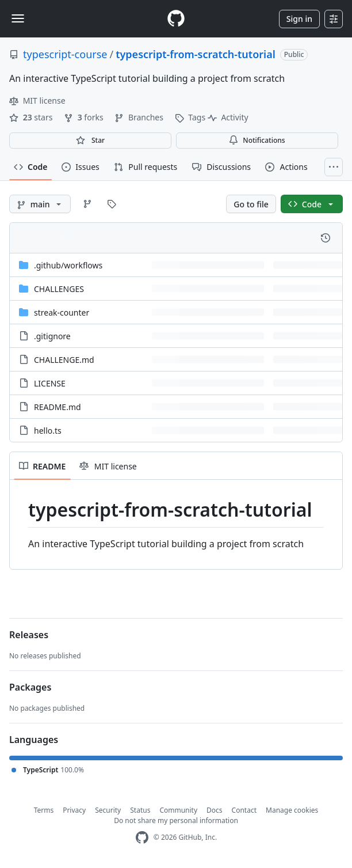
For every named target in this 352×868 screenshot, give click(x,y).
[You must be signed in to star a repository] (90, 141)
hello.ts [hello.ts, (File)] (48, 431)
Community (178, 810)
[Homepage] (176, 19)
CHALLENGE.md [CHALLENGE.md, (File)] (64, 360)
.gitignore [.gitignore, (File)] (52, 336)
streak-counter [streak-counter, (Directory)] (62, 312)
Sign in (299, 19)
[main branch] (40, 204)
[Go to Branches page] (87, 204)
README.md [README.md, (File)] (58, 407)
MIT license (37, 101)
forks (85, 117)
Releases (29, 635)
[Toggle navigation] (18, 18)
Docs (215, 810)
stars (32, 117)
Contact (244, 810)
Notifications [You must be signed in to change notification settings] (257, 140)
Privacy (74, 810)
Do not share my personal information (176, 820)
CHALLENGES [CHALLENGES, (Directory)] (59, 289)
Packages (30, 687)
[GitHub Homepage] (142, 838)
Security (108, 810)
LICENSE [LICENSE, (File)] (50, 383)
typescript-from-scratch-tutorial (196, 54)
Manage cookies (292, 810)
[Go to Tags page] (112, 204)
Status (140, 810)
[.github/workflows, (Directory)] (68, 265)
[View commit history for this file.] (326, 238)
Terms (44, 810)
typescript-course (65, 54)
